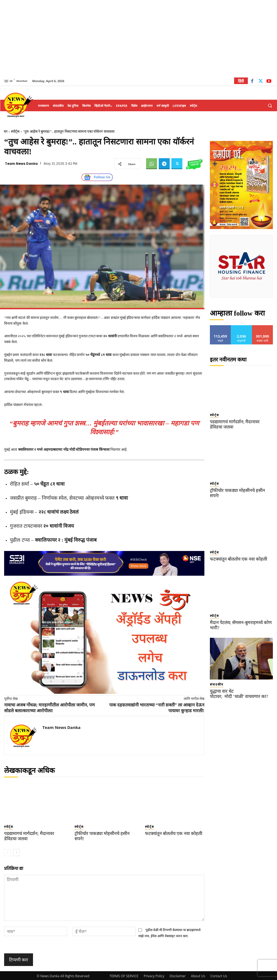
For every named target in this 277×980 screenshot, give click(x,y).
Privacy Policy (154, 975)
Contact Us (219, 975)
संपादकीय (215, 670)
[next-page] (16, 851)
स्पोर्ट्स (15, 131)
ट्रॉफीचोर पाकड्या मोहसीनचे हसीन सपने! (103, 833)
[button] (270, 106)
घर (6, 131)
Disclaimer (178, 975)
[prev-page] (8, 851)
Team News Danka (21, 164)
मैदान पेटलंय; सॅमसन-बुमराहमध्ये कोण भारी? (241, 613)
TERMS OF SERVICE (124, 975)
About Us (198, 975)
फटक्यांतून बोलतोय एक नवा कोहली (170, 833)
